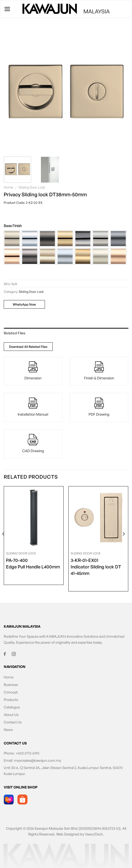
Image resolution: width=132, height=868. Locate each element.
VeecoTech (94, 834)
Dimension (33, 378)
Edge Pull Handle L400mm (33, 563)
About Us (11, 715)
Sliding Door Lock (32, 187)
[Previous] (3, 544)
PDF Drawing (99, 414)
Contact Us (13, 722)
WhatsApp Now (24, 304)
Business (11, 685)
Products (11, 700)
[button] (12, 239)
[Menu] (7, 9)
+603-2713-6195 (27, 753)
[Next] (124, 544)
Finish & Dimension (99, 378)
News (8, 730)
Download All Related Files (28, 347)
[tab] (66, 333)
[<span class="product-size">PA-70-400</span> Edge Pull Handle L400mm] (34, 518)
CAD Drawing (33, 451)
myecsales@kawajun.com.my (38, 760)
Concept (11, 692)
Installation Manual (33, 414)
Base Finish (13, 226)
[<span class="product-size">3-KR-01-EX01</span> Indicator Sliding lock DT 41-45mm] (98, 518)
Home (8, 187)
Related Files (15, 333)
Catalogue (12, 707)
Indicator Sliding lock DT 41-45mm (98, 566)
